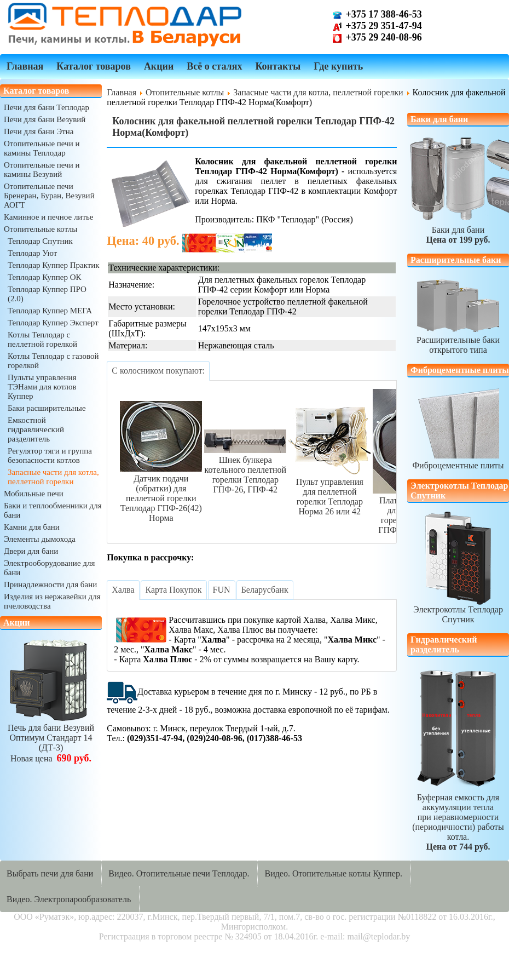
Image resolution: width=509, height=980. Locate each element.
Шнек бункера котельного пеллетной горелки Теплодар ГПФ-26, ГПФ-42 (245, 470)
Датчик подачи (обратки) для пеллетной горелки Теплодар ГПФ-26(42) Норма (161, 493)
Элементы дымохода (40, 539)
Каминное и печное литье (48, 217)
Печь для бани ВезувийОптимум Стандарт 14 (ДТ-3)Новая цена (51, 738)
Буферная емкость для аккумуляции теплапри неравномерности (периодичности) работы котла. (458, 817)
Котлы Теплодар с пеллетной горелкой (42, 339)
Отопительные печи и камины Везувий (42, 170)
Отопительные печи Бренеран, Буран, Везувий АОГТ (49, 196)
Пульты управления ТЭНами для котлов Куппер (42, 387)
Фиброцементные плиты (458, 460)
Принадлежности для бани (50, 584)
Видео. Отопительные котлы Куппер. (333, 873)
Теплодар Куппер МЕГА (50, 311)
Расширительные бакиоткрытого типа (458, 340)
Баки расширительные (47, 408)
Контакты (278, 66)
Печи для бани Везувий (45, 119)
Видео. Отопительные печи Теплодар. (179, 873)
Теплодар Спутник (40, 241)
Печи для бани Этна (39, 131)
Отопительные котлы (41, 229)
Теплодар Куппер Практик (54, 265)
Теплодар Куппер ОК (45, 277)
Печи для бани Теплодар (47, 107)
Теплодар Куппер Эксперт (53, 323)
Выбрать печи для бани (50, 873)
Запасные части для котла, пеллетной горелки (53, 477)
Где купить (338, 66)
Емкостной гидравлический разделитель (36, 429)
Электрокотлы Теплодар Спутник (458, 568)
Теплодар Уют (32, 253)
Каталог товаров (94, 66)
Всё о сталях (214, 66)
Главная (25, 66)
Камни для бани (32, 527)
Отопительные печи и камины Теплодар (42, 148)
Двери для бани (31, 551)
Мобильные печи (34, 494)
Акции (159, 66)
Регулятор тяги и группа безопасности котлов (50, 455)
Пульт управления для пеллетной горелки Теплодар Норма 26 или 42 (329, 492)
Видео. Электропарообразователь (69, 899)
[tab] (158, 371)
